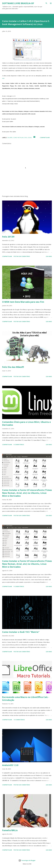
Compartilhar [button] (45, 138)
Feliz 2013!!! (8, 237)
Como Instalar (18, 138)
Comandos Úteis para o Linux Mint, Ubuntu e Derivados (26, 423)
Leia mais (49, 256)
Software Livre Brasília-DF (18, 3)
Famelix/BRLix (10, 830)
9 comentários (19, 445)
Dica (26, 138)
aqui (3, 78)
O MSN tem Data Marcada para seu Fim (23, 302)
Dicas (30, 138)
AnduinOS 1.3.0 (10, 765)
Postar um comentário (22, 256)
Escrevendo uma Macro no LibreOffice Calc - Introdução (26, 698)
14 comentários (19, 720)
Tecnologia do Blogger (27, 860)
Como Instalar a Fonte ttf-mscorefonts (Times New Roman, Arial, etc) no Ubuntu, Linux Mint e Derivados (27, 493)
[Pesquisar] (46, 3)
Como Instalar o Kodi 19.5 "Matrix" (21, 632)
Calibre (10, 138)
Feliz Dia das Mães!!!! (13, 367)
